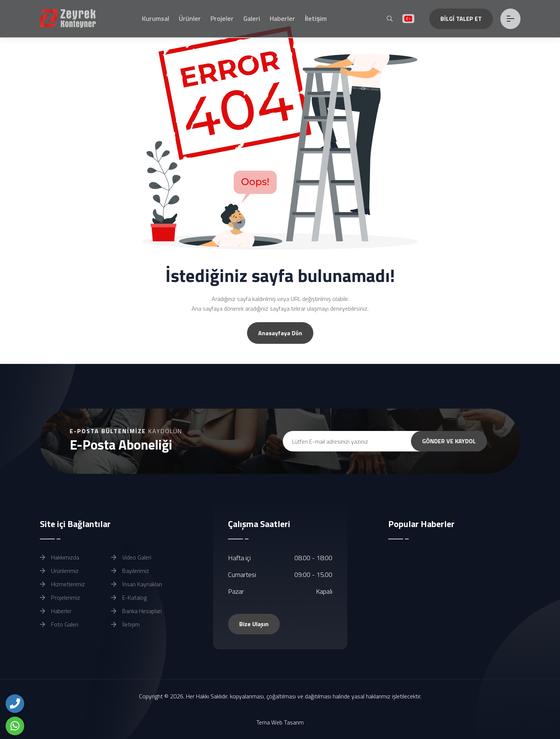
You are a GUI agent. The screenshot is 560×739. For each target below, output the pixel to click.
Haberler (282, 18)
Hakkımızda (59, 557)
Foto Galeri (59, 624)
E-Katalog (129, 597)
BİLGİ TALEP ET (461, 19)
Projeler (222, 18)
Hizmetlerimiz (62, 584)
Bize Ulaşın (254, 624)
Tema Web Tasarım (280, 722)
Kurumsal (156, 18)
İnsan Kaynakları (137, 584)
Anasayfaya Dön (280, 333)
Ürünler (190, 18)
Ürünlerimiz (59, 571)
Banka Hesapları (136, 611)
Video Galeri (131, 557)
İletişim (316, 18)
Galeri (252, 18)
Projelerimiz (60, 597)
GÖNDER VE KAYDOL (449, 441)
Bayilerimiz (130, 571)
